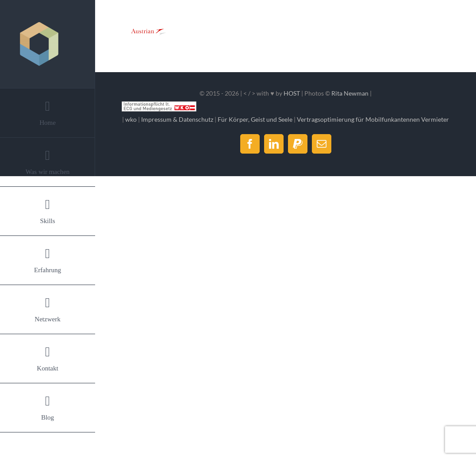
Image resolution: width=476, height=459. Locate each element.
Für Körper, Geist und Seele (255, 119)
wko (131, 119)
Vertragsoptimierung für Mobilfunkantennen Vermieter (373, 119)
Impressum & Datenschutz (177, 119)
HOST (292, 93)
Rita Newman (350, 93)
